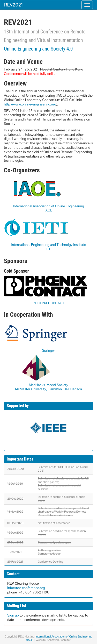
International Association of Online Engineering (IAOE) (59, 638)
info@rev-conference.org (26, 588)
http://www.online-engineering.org (30, 104)
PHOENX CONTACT (49, 303)
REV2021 (14, 5)
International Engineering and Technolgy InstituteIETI (48, 247)
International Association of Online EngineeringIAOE (48, 208)
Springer (48, 350)
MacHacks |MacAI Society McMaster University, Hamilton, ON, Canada (48, 387)
